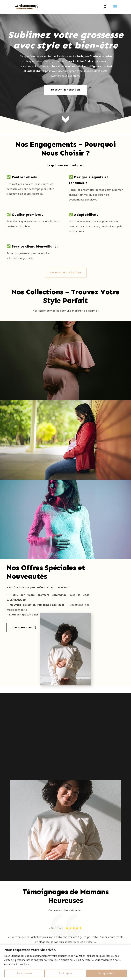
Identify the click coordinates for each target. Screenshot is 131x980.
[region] (65, 962)
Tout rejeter (65, 973)
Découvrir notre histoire (66, 272)
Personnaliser (25, 973)
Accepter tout (106, 973)
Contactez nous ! (23, 627)
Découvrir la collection (65, 75)
